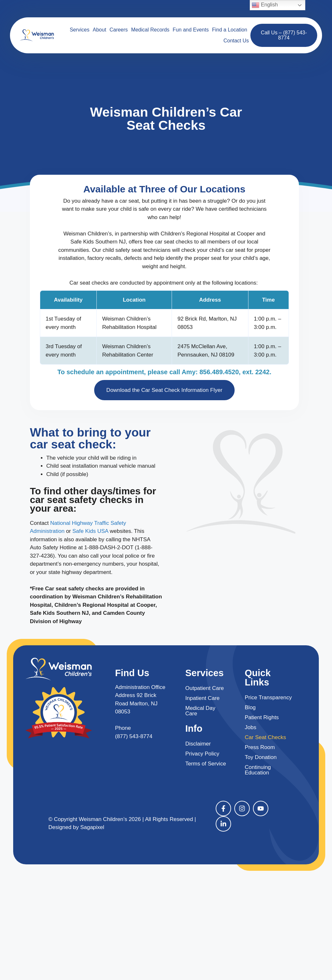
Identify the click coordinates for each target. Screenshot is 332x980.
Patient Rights (262, 717)
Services (80, 30)
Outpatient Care (205, 688)
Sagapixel (92, 827)
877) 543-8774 (135, 736)
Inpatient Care (203, 698)
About (100, 30)
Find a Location (230, 30)
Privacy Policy (202, 754)
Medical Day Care (201, 711)
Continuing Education (258, 770)
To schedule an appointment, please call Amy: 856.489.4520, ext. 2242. (164, 372)
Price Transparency (268, 697)
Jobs (251, 727)
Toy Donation (261, 757)
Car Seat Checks (266, 737)
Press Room (260, 747)
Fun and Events (191, 30)
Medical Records (150, 30)
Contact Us (236, 41)
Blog (250, 707)
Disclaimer (198, 744)
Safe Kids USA (90, 531)
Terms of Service (206, 764)
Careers (119, 30)
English (265, 5)
